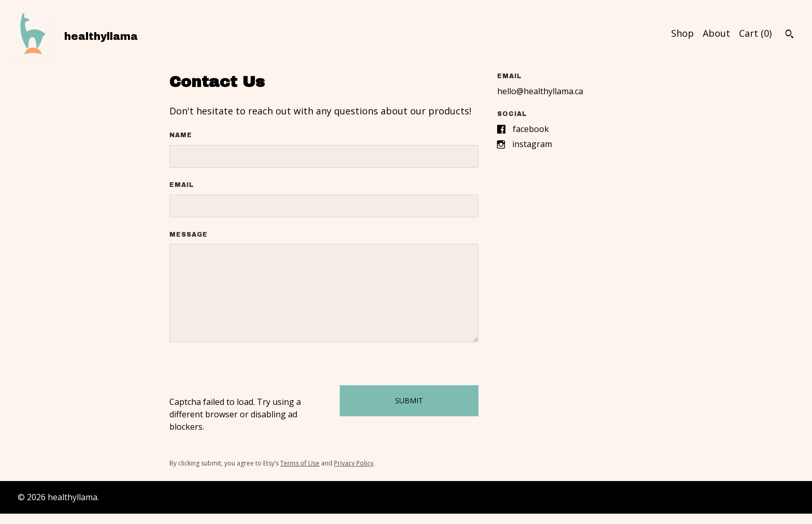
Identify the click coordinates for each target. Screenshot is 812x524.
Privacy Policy (354, 463)
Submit (409, 401)
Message (189, 235)
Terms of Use (300, 463)
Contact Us (763, 497)
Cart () (755, 33)
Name (181, 135)
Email (182, 185)
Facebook (531, 129)
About (716, 33)
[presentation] (248, 375)
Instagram (532, 144)
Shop (683, 33)
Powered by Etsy (133, 497)
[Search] (789, 35)
